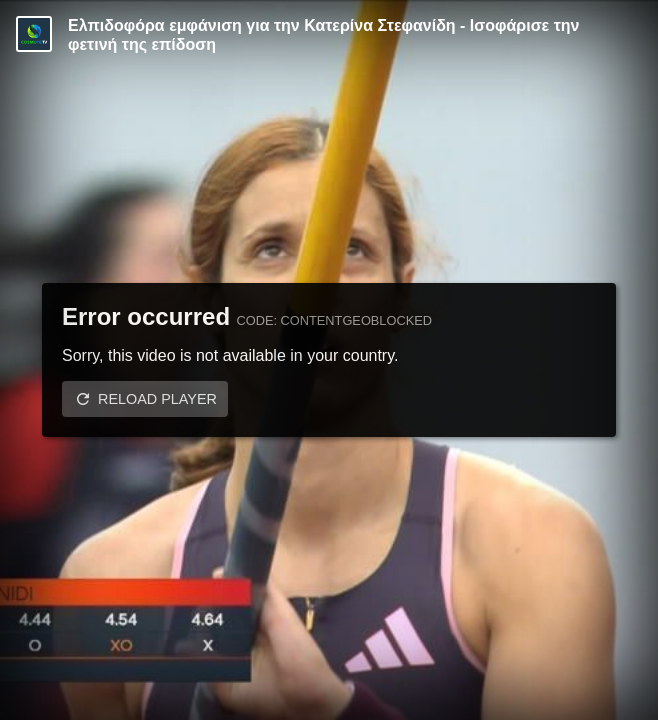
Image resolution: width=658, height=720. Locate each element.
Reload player (157, 399)
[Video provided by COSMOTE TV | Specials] (34, 34)
